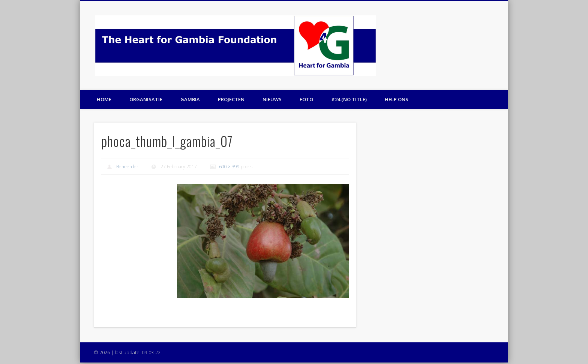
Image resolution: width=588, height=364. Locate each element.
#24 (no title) (349, 99)
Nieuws (272, 99)
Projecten (231, 99)
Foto (306, 99)
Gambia (190, 99)
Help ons (397, 99)
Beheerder (127, 167)
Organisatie (146, 99)
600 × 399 (229, 167)
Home (104, 99)
